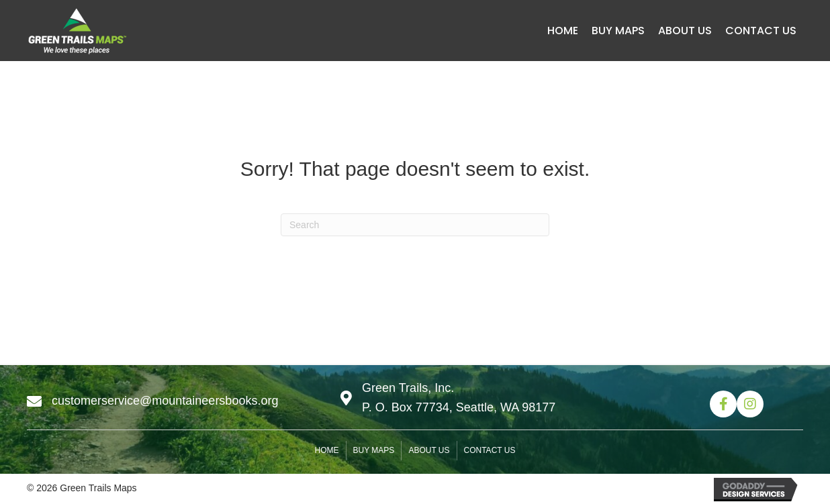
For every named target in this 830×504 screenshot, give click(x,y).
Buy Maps (374, 450)
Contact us (490, 450)
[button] (723, 404)
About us (429, 450)
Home (327, 450)
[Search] (415, 225)
